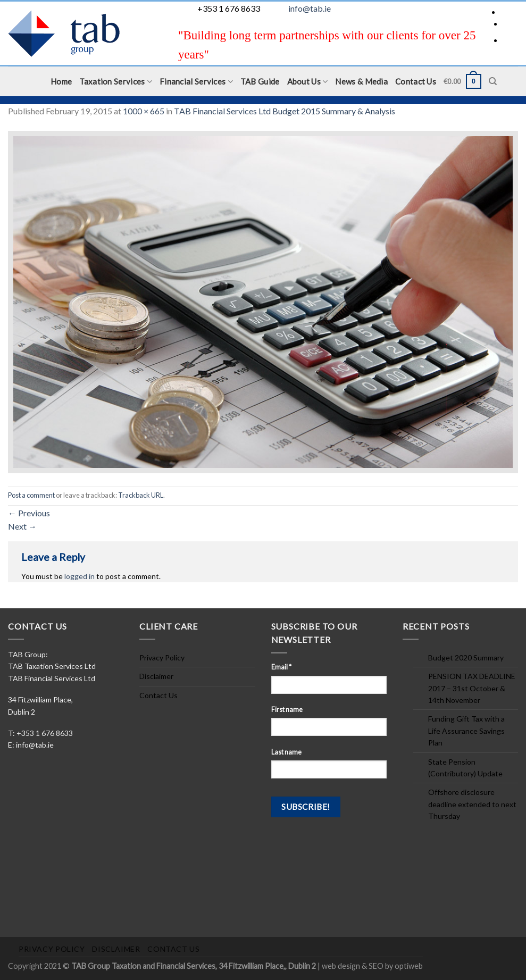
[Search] (493, 81)
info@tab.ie (310, 8)
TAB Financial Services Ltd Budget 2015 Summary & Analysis (285, 111)
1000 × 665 (144, 111)
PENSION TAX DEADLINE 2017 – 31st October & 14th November (472, 688)
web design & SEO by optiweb (372, 966)
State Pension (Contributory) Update (465, 768)
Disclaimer (156, 676)
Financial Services (196, 82)
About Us (308, 82)
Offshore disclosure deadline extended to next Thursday (472, 804)
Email (281, 667)
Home (61, 81)
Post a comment (31, 495)
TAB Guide (260, 81)
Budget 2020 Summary (466, 657)
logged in (80, 576)
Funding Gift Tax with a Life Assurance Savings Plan (466, 731)
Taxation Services (116, 82)
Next (22, 526)
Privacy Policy (162, 657)
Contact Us (416, 81)
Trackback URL (141, 495)
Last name (286, 752)
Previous (29, 513)
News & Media (361, 81)
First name (287, 710)
